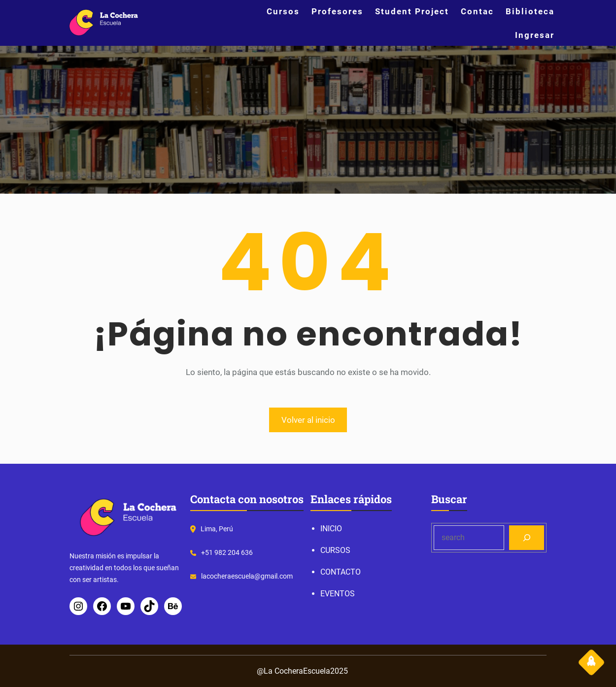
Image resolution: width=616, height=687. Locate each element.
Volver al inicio (308, 420)
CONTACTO (341, 572)
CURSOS (335, 550)
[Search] (527, 537)
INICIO (331, 529)
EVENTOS (338, 594)
